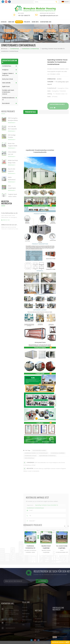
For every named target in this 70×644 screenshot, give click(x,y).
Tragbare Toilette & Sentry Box (8, 74)
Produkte (19, 22)
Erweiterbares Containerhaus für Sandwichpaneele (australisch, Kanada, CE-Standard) (30, 547)
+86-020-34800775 (24, 16)
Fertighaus (5, 70)
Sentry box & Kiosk (8, 79)
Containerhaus (7, 66)
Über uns (11, 22)
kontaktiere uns (46, 22)
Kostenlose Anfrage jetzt (60, 642)
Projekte (27, 22)
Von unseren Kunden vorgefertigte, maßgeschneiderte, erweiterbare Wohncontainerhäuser (62, 547)
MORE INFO (35, 22)
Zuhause (4, 22)
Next (68, 526)
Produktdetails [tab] (30, 112)
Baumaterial (6, 103)
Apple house (6, 87)
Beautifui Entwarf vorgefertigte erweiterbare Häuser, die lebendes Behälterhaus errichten (46, 547)
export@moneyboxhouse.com (49, 16)
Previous (65, 526)
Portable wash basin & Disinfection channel (8, 92)
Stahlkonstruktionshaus (8, 99)
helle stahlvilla (6, 83)
